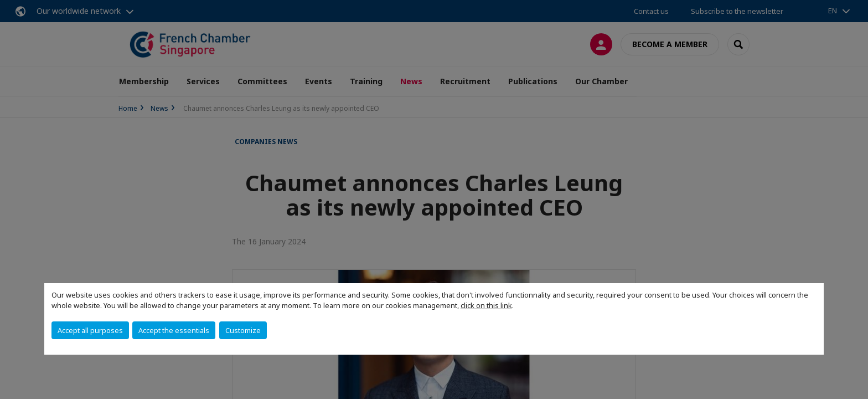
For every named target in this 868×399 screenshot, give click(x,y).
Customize (243, 330)
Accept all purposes (90, 330)
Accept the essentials (174, 330)
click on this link (486, 305)
